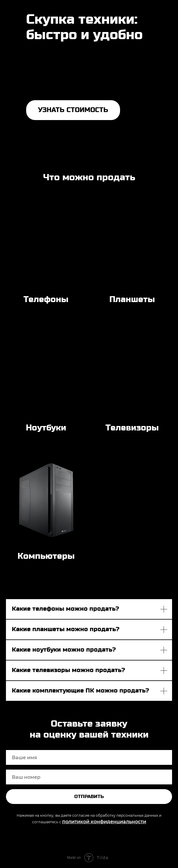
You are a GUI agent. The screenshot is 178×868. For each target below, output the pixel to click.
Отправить (89, 797)
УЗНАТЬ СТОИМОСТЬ (73, 110)
